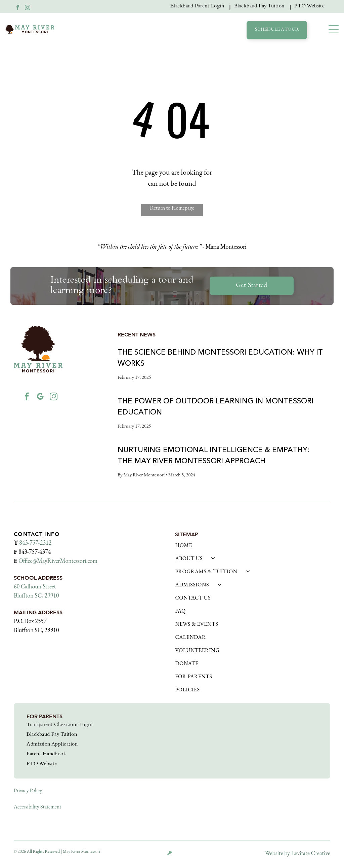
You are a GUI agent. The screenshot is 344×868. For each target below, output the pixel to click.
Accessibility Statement (37, 807)
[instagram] (28, 8)
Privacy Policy (28, 790)
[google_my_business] (40, 397)
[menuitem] (199, 7)
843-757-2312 (35, 542)
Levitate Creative (311, 853)
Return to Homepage (172, 208)
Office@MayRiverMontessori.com (58, 561)
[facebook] (18, 8)
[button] (334, 29)
